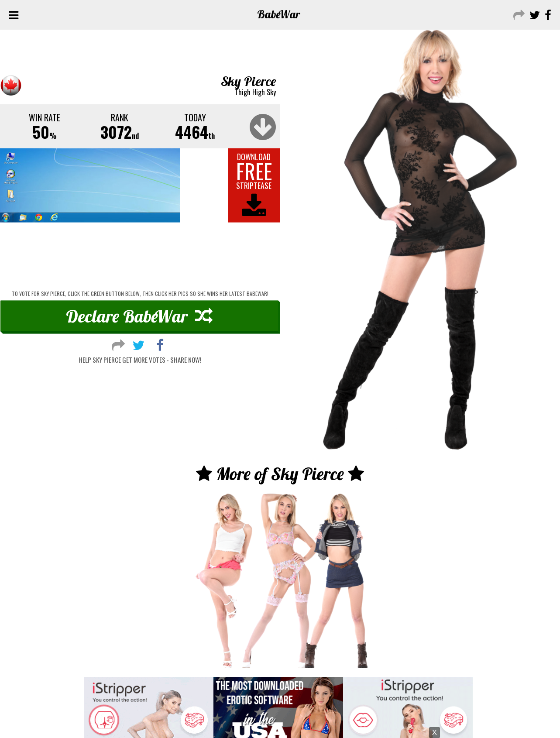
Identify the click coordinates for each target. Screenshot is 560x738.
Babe (279, 14)
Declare (139, 316)
